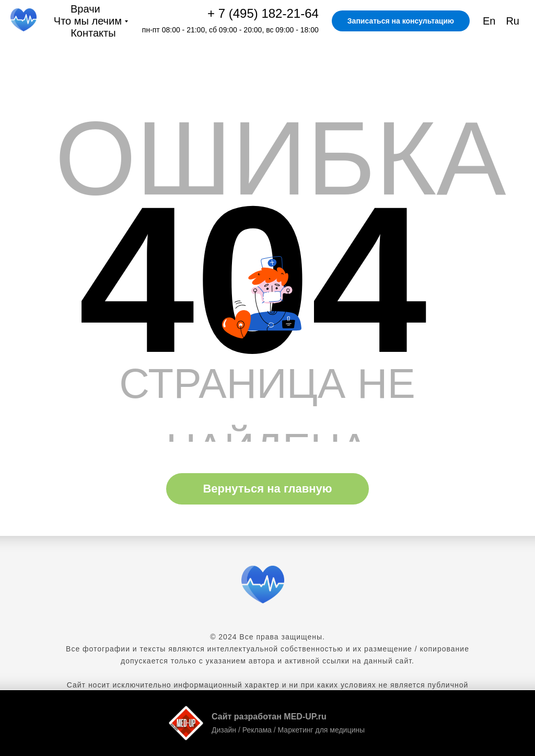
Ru (513, 21)
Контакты (93, 33)
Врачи (85, 9)
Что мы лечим (88, 21)
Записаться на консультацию (401, 21)
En (489, 21)
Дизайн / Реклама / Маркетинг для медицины (288, 730)
